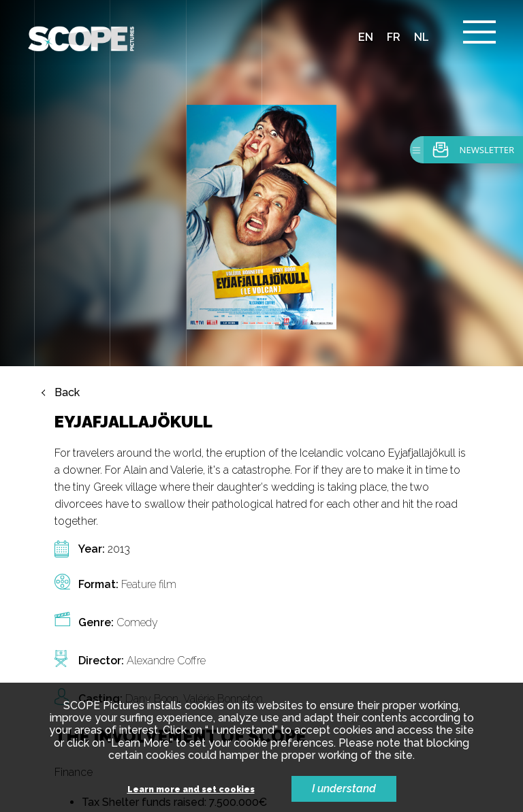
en (366, 37)
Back (67, 393)
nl (422, 37)
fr (394, 37)
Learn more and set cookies (191, 790)
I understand (344, 789)
